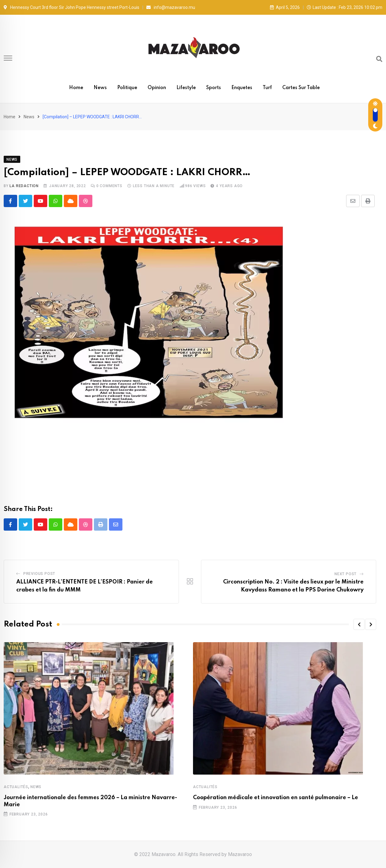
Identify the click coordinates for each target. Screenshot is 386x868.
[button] (359, 624)
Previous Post (39, 574)
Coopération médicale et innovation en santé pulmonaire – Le (276, 798)
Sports (214, 88)
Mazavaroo (240, 854)
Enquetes (242, 88)
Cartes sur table (301, 88)
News (100, 88)
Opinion (157, 88)
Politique (127, 88)
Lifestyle (186, 88)
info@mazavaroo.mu (174, 7)
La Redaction (24, 186)
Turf (267, 88)
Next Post (345, 574)
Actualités (16, 787)
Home (76, 88)
